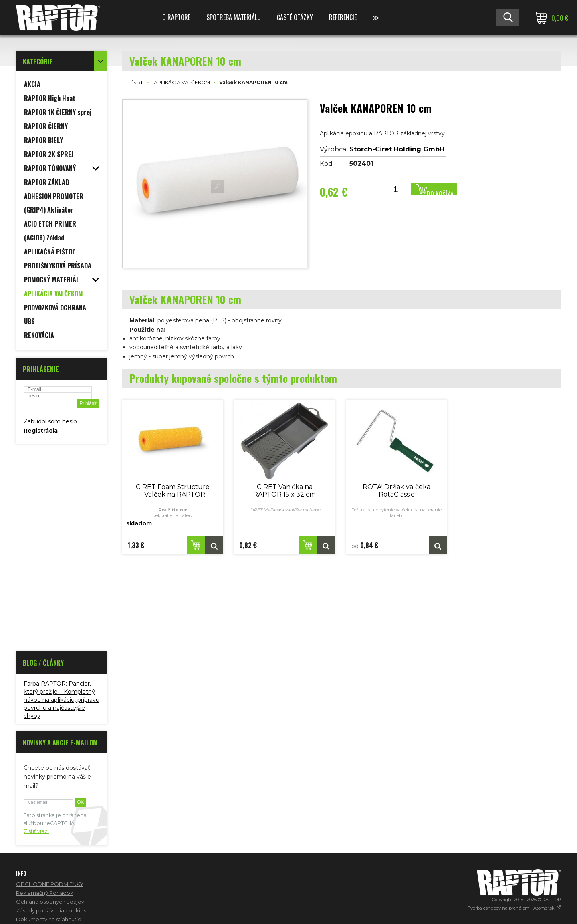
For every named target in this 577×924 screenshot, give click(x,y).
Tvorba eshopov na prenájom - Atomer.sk (514, 908)
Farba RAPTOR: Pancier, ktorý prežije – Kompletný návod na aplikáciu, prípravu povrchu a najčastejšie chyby (62, 700)
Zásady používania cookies (51, 910)
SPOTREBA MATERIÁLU (234, 17)
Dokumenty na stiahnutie (49, 919)
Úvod (136, 82)
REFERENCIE (343, 17)
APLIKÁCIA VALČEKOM (182, 82)
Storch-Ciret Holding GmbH (397, 149)
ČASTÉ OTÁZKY (295, 17)
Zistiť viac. (36, 831)
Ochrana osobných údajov (50, 902)
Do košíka (440, 192)
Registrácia (41, 431)
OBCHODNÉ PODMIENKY (50, 884)
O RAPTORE (176, 17)
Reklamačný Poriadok (45, 893)
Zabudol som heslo (50, 421)
